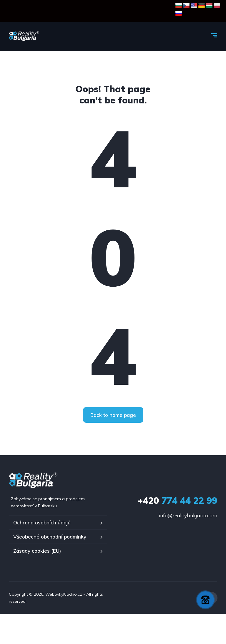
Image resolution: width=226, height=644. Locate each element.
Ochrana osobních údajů (42, 522)
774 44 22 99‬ (177, 501)
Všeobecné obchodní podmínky (50, 537)
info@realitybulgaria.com (188, 515)
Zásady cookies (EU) (37, 551)
